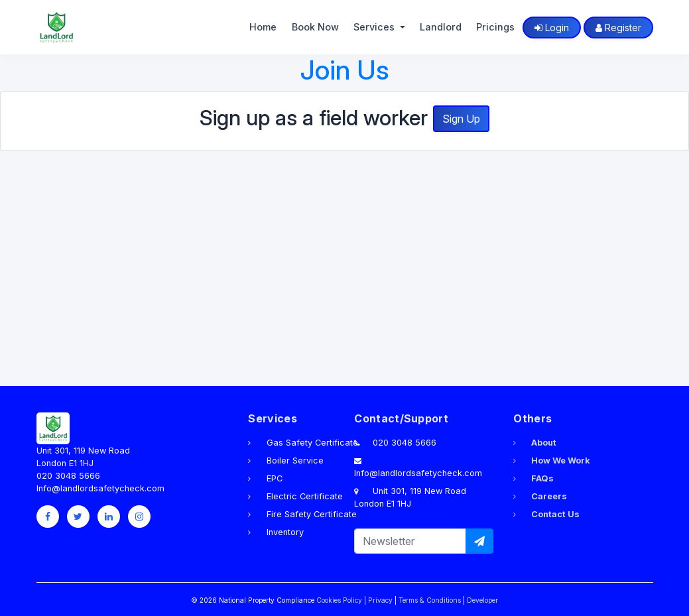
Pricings (495, 27)
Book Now (315, 27)
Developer (482, 600)
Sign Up (461, 119)
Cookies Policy (339, 600)
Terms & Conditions (430, 600)
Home (263, 27)
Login (552, 28)
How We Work (552, 461)
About (535, 443)
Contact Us (546, 514)
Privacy (380, 600)
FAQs (533, 478)
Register (618, 28)
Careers (540, 496)
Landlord (441, 27)
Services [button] (375, 27)
